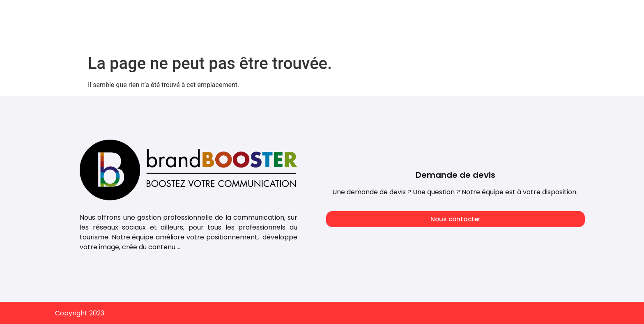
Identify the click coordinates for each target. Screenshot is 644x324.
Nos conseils (489, 13)
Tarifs (322, 13)
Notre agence (370, 13)
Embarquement (551, 13)
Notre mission (431, 13)
